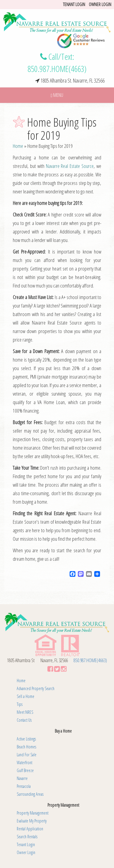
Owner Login (100, 4)
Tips (20, 704)
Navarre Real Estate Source (70, 166)
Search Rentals (27, 837)
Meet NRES (25, 712)
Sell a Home (26, 696)
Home (18, 146)
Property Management (33, 813)
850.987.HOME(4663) (57, 69)
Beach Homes (26, 747)
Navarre (22, 778)
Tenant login (74, 4)
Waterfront (24, 762)
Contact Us (24, 720)
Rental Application (30, 829)
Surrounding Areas (30, 794)
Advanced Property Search (36, 688)
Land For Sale (27, 755)
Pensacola (24, 786)
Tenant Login (26, 844)
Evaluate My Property (32, 821)
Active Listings (26, 739)
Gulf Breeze (25, 770)
